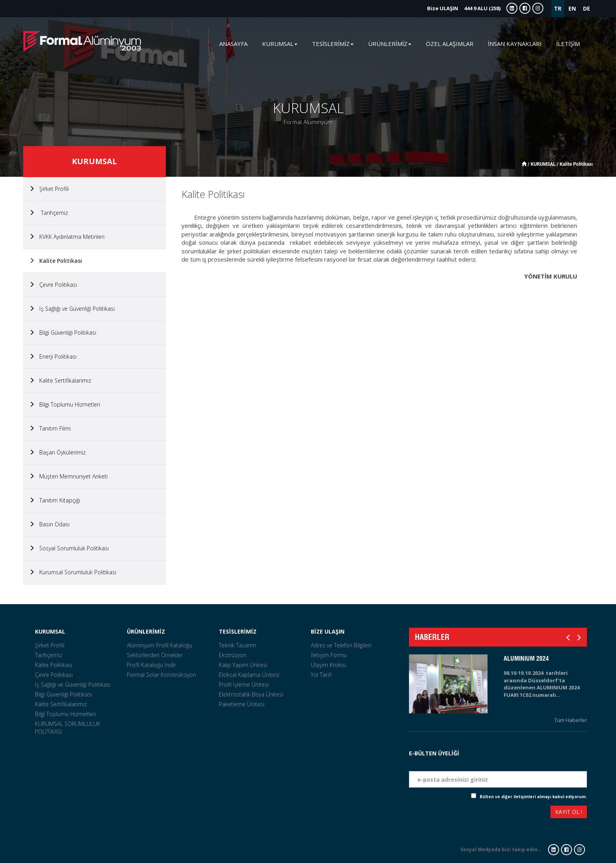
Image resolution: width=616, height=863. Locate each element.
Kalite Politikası (56, 261)
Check (465, 797)
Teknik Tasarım (237, 645)
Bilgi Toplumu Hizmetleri (65, 404)
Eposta (577, 765)
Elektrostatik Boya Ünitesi (251, 694)
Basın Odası (49, 524)
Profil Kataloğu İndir (151, 665)
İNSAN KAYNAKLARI (515, 44)
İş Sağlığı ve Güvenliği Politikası (72, 309)
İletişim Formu (329, 655)
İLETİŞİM (568, 44)
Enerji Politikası (53, 356)
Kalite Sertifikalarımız (60, 380)
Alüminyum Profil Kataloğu (159, 645)
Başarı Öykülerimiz (57, 452)
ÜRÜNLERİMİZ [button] (390, 44)
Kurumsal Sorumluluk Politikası (73, 572)
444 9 (464, 8)
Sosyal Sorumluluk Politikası (69, 548)
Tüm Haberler (571, 720)
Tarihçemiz (49, 213)
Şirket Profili (49, 189)
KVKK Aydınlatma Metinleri (67, 237)
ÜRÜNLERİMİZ (146, 631)
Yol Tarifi (321, 675)
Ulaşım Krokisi (328, 665)
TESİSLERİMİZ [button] (333, 44)
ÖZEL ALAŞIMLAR (450, 44)
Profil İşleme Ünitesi (244, 684)
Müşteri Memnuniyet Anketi (68, 476)
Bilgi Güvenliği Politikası (63, 333)
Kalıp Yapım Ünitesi (243, 665)
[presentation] (438, 813)
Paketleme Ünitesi (242, 704)
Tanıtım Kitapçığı (55, 500)
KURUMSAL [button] (280, 44)
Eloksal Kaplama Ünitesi (249, 675)
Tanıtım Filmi (50, 428)
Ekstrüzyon (233, 655)
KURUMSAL (50, 631)
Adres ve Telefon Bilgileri (341, 645)
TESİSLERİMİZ (238, 631)
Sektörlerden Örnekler (155, 655)
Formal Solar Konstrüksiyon (161, 675)
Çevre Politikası (53, 285)
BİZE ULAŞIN (328, 631)
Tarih (579, 743)
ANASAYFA (233, 44)
